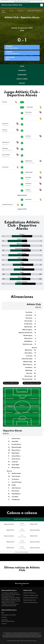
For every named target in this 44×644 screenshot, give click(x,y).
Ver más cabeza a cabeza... (22, 552)
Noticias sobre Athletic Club (12, 5)
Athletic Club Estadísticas (30, 603)
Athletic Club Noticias (29, 593)
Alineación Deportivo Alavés (32, 383)
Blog (3, 613)
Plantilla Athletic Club (29, 600)
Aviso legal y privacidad (9, 615)
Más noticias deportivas (22, 584)
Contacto (4, 617)
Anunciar (4, 624)
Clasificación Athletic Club (31, 595)
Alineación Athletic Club (11, 383)
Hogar (3, 11)
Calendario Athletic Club (30, 598)
